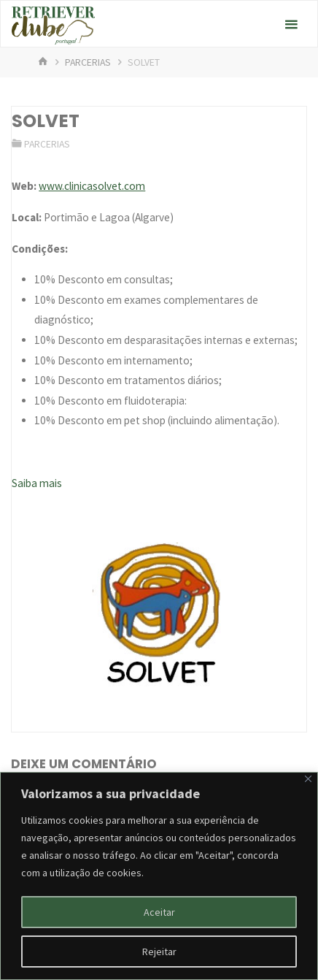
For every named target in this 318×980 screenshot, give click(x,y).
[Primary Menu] (291, 24)
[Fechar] (308, 779)
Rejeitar (159, 952)
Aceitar (159, 912)
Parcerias (88, 62)
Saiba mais (37, 483)
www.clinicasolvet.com (92, 186)
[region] (159, 876)
